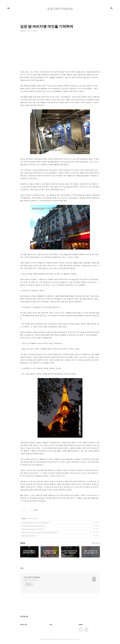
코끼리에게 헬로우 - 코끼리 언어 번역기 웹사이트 (35, 522)
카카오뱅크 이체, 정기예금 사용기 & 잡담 (33, 526)
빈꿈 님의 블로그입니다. (31, 580)
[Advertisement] (60, 52)
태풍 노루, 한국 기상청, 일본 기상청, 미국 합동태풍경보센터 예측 (39, 532)
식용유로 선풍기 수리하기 (28, 536)
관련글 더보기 (96, 543)
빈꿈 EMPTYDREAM (32, 577)
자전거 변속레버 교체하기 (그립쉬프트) (32, 529)
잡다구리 (24, 518)
